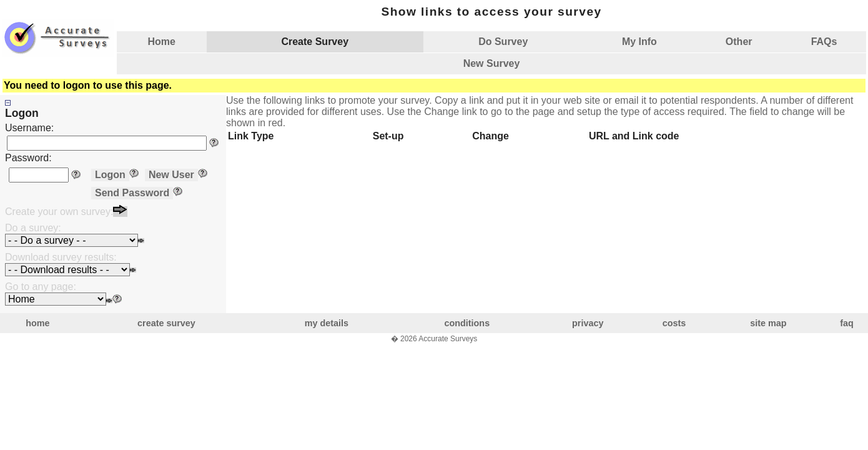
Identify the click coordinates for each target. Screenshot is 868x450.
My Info (639, 42)
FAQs (824, 42)
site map (768, 323)
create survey (166, 323)
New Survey (492, 63)
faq (847, 323)
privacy (588, 323)
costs (674, 323)
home (37, 323)
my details (327, 323)
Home (162, 42)
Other (739, 42)
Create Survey (315, 42)
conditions (467, 323)
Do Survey (503, 42)
